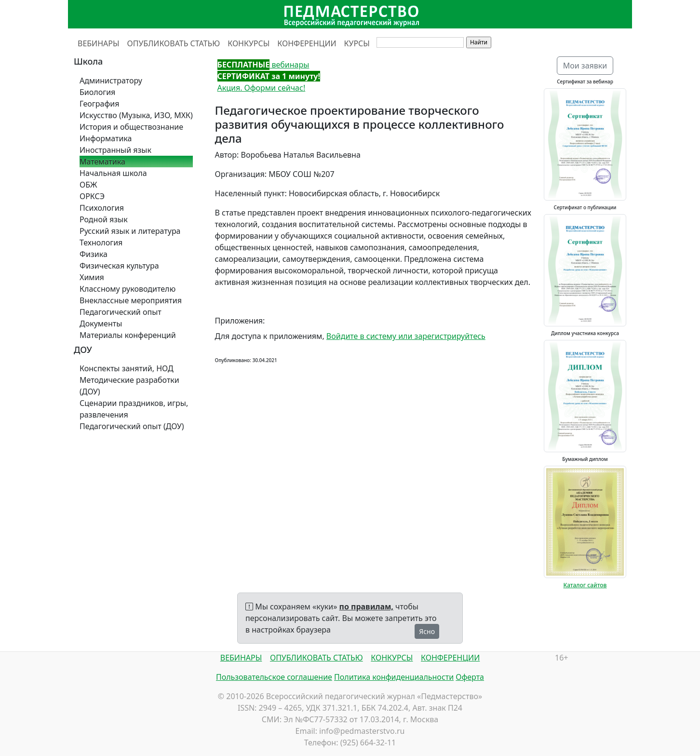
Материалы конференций (128, 335)
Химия (92, 277)
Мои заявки (585, 66)
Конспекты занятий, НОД (127, 368)
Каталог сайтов (585, 585)
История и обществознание (131, 127)
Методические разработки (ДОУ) (129, 386)
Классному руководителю (128, 289)
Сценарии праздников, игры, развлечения (134, 409)
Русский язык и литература (130, 231)
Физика (94, 254)
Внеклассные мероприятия (131, 300)
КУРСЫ (357, 43)
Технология (101, 243)
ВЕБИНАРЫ (99, 43)
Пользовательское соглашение (274, 677)
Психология (102, 208)
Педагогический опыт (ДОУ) (132, 426)
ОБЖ (88, 185)
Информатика (106, 138)
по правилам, (366, 607)
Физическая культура (119, 266)
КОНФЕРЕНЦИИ (307, 43)
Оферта (470, 677)
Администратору (111, 81)
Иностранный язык (115, 150)
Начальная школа (113, 173)
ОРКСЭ (92, 196)
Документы (101, 324)
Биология (97, 92)
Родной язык (104, 219)
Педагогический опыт (121, 312)
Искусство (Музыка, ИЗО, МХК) (136, 115)
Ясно (427, 631)
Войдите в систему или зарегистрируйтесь (406, 336)
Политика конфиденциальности (394, 677)
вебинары (263, 65)
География (99, 104)
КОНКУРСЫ (249, 43)
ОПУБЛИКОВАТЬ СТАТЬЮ (174, 43)
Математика (102, 162)
